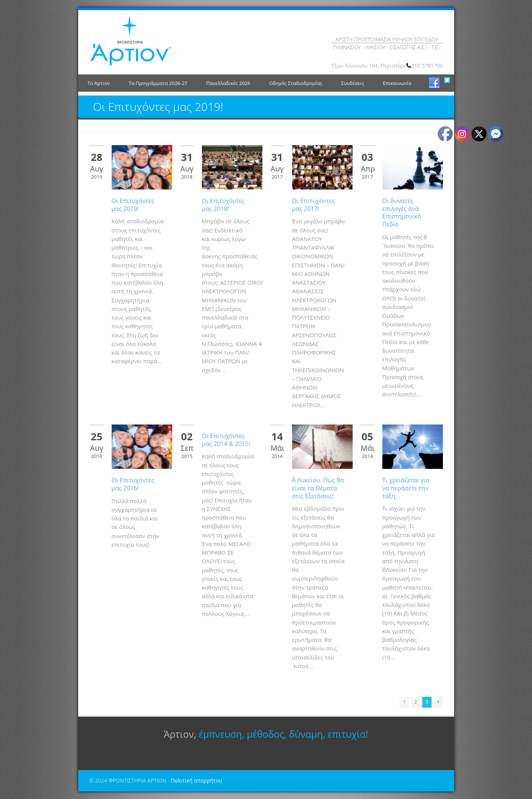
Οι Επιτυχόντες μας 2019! (133, 205)
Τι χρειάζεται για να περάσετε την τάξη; (406, 488)
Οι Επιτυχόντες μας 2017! (314, 205)
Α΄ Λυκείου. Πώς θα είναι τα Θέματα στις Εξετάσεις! (318, 488)
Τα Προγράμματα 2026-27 (158, 83)
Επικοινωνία (397, 83)
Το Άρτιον (99, 83)
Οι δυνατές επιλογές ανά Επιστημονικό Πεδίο (402, 212)
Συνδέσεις (352, 83)
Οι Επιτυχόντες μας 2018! (223, 205)
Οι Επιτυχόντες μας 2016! (133, 484)
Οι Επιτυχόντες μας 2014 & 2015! (226, 440)
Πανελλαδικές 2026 (228, 83)
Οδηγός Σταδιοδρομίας (296, 83)
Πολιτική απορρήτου (196, 780)
